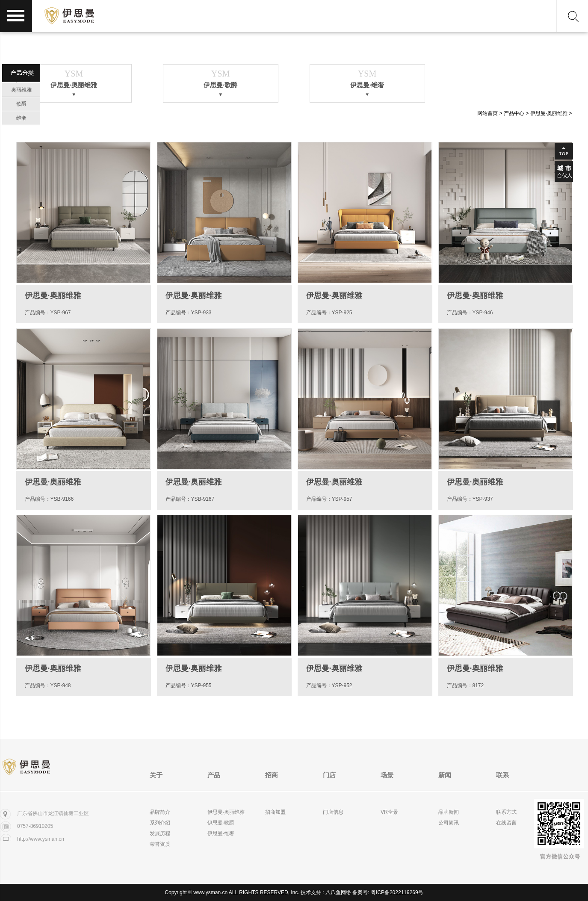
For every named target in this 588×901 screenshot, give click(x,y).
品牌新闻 (449, 812)
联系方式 (506, 812)
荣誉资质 (160, 844)
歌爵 (21, 104)
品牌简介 (160, 812)
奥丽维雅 (21, 90)
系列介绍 (160, 823)
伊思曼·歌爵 (221, 823)
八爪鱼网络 (338, 892)
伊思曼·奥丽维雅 (226, 812)
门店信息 (333, 812)
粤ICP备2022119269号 (397, 892)
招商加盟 (275, 812)
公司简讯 (449, 823)
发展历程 (160, 833)
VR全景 (389, 812)
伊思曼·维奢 (221, 833)
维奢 (21, 118)
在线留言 (506, 823)
